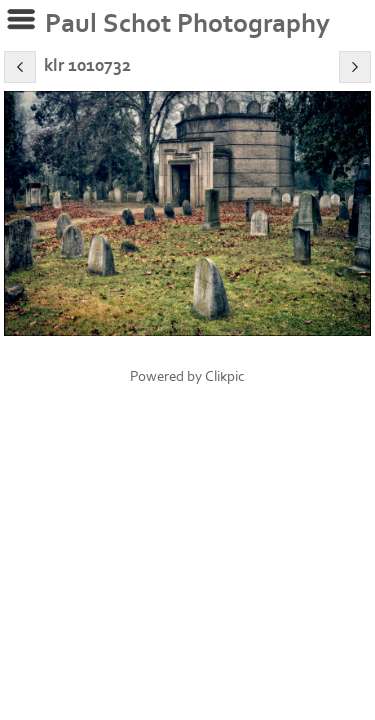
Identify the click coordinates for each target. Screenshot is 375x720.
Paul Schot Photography (187, 24)
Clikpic (225, 376)
